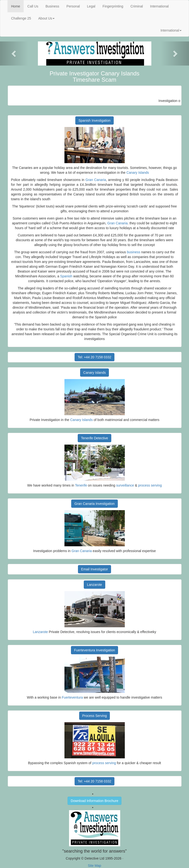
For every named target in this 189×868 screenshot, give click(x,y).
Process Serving (95, 716)
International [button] (171, 30)
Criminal (136, 6)
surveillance (125, 485)
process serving (150, 485)
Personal (73, 6)
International (159, 6)
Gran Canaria (96, 180)
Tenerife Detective (94, 438)
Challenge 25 (21, 18)
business (134, 252)
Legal (91, 6)
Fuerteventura (72, 697)
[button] (14, 53)
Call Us (33, 6)
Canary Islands (138, 173)
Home (17, 6)
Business (52, 6)
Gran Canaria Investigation (94, 504)
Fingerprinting (113, 6)
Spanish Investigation (94, 120)
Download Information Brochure (94, 801)
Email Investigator (94, 569)
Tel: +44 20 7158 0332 (94, 357)
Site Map (94, 866)
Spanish (66, 276)
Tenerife (81, 485)
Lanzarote (94, 585)
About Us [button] (47, 18)
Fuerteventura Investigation (95, 650)
